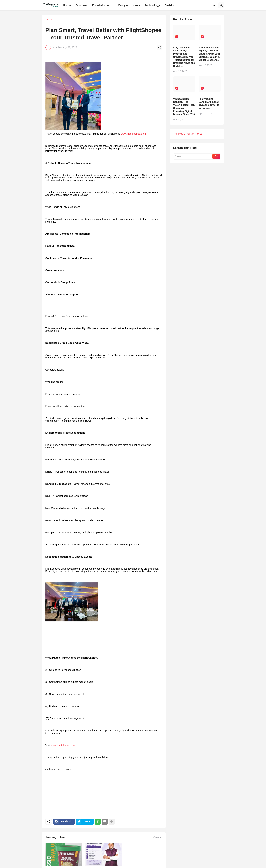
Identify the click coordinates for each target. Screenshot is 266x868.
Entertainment (102, 5)
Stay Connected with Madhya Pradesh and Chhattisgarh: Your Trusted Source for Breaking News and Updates (184, 57)
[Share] (159, 47)
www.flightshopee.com (133, 134)
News (136, 5)
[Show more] (112, 822)
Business (82, 5)
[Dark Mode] (215, 5)
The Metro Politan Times (188, 134)
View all (158, 837)
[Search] (221, 5)
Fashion (170, 5)
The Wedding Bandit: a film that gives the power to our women (209, 104)
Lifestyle (122, 5)
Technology (152, 5)
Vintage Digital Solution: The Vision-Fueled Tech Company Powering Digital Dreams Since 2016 (184, 107)
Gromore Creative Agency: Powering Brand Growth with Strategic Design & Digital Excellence (209, 54)
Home (67, 5)
